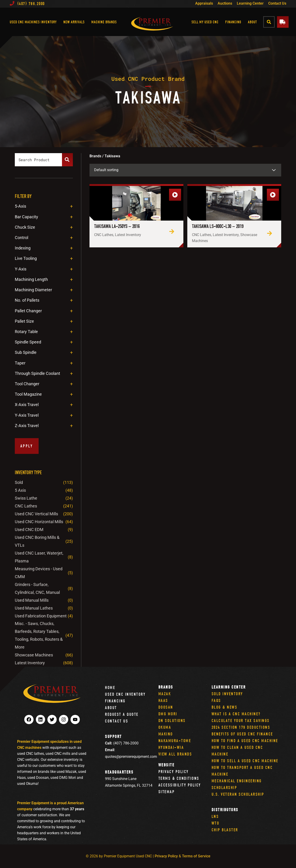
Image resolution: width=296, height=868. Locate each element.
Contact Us (277, 3)
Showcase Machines (34, 655)
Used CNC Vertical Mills (36, 514)
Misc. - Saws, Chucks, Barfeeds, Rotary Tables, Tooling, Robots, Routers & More (39, 635)
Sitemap (167, 792)
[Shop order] (185, 170)
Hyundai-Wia (171, 747)
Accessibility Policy (180, 785)
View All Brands (175, 754)
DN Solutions (172, 721)
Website (166, 765)
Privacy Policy (174, 772)
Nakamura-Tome (175, 741)
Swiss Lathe (26, 498)
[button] (269, 22)
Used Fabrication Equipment (41, 616)
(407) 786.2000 (27, 4)
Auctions (225, 3)
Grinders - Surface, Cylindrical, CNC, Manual (37, 588)
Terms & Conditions (179, 778)
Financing (233, 22)
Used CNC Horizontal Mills (39, 522)
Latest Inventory (30, 663)
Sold (19, 482)
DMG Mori (168, 714)
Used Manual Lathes (34, 608)
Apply (27, 446)
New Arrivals (74, 22)
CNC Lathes (26, 506)
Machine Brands (104, 22)
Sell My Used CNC (205, 22)
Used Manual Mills (32, 600)
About (252, 22)
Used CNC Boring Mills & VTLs (37, 541)
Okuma (165, 727)
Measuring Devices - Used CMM (39, 573)
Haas (163, 700)
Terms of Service (196, 856)
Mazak (165, 694)
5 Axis (20, 490)
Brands (166, 687)
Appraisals (204, 3)
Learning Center (250, 3)
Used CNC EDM (29, 530)
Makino (166, 734)
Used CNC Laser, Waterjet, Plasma (39, 557)
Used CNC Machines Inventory (33, 22)
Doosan (166, 707)
